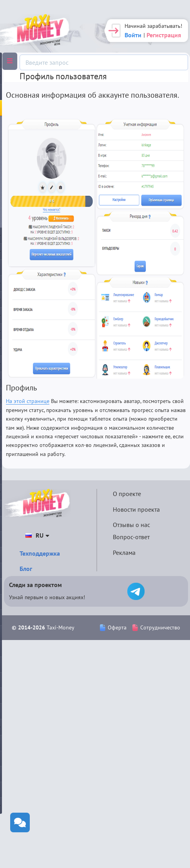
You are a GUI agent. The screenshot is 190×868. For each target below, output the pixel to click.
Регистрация (164, 35)
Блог (26, 569)
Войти (133, 35)
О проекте (127, 494)
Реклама (124, 553)
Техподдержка (40, 553)
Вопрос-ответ (131, 537)
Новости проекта (136, 509)
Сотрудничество (156, 627)
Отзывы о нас (131, 525)
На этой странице (28, 401)
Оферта (113, 627)
